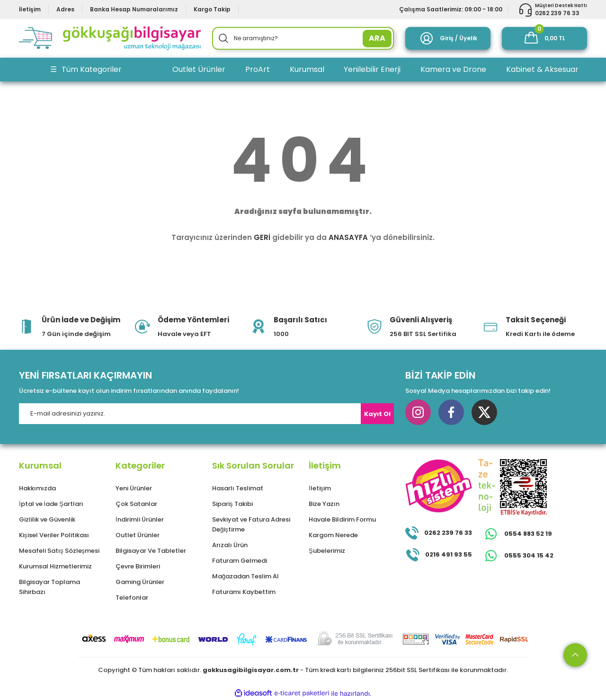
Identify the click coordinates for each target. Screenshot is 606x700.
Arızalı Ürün (230, 545)
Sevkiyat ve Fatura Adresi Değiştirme (251, 524)
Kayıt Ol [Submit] (377, 414)
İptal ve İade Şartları (51, 504)
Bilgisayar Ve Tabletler (151, 551)
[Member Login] (448, 38)
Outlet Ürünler (138, 535)
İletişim (320, 488)
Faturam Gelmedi (240, 561)
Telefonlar (132, 598)
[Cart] (544, 38)
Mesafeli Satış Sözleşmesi (59, 551)
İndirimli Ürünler (140, 519)
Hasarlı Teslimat (238, 488)
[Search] (303, 38)
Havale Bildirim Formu (342, 519)
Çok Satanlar (136, 504)
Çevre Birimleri (138, 566)
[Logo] (110, 38)
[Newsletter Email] (206, 414)
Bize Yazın (324, 504)
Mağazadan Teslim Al (245, 576)
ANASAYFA (348, 237)
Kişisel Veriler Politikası (54, 535)
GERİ (262, 237)
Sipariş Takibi (232, 504)
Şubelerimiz (327, 551)
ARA (377, 38)
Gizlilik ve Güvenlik (47, 519)
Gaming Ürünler (140, 582)
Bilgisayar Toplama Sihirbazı (49, 587)
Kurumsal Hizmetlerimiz (55, 566)
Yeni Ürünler (134, 488)
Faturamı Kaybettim (244, 592)
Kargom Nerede (333, 535)
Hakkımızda (37, 488)
